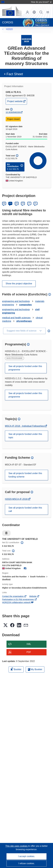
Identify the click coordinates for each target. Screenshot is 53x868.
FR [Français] (23, 203)
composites (26, 305)
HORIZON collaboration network (18, 602)
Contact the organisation (14, 596)
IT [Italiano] (29, 203)
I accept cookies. (26, 856)
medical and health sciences (16, 318)
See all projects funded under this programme (25, 368)
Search (41, 12)
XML (29, 644)
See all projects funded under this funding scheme (25, 475)
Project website (15, 102)
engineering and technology (16, 301)
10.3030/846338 (13, 112)
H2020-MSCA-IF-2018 (17, 499)
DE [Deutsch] (4, 203)
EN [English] (10, 203)
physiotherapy (24, 321)
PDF (29, 652)
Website (34, 596)
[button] (34, 12)
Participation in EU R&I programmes (20, 599)
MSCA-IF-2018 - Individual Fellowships (25, 426)
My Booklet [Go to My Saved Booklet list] (35, 669)
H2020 (9, 29)
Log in (27, 12)
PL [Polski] (36, 203)
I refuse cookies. (26, 863)
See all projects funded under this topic (25, 436)
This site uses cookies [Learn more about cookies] (17, 846)
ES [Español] (17, 203)
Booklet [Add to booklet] (16, 669)
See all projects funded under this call (25, 509)
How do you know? (41, 2)
